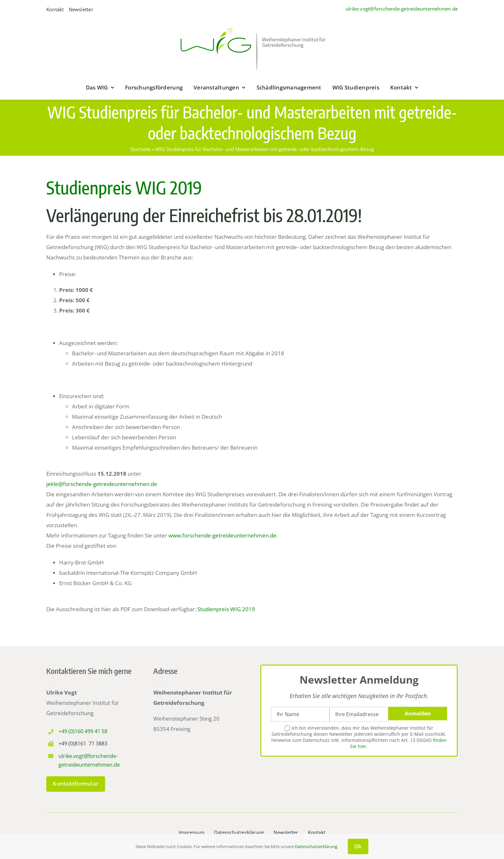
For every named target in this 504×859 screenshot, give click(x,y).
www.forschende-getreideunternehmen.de (222, 535)
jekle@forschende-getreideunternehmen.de (102, 484)
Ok (358, 846)
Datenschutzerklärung (316, 846)
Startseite (140, 149)
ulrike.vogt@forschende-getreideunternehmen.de (402, 9)
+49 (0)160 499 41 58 (83, 731)
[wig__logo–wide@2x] (252, 26)
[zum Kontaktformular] (76, 784)
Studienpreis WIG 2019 (124, 187)
